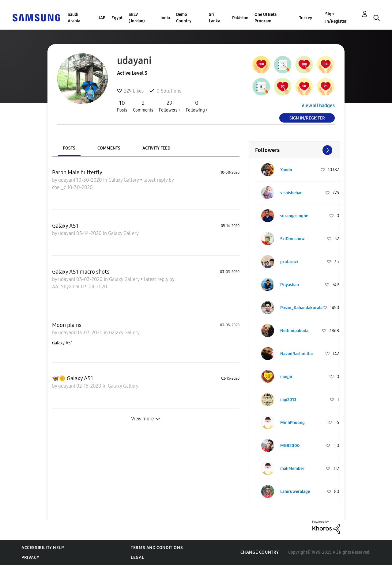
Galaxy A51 (65, 226)
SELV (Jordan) (137, 18)
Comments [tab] (109, 148)
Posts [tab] (69, 148)
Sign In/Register (336, 18)
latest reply (156, 180)
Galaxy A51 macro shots (81, 272)
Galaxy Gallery (124, 180)
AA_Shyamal (66, 287)
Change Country (260, 552)
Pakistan (240, 18)
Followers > (170, 106)
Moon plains (67, 325)
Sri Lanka (215, 18)
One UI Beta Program (266, 18)
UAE (101, 18)
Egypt (117, 18)
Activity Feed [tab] (156, 148)
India (165, 18)
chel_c (60, 187)
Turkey (306, 18)
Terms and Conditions (157, 548)
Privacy (30, 557)
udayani (67, 180)
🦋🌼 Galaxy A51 (73, 378)
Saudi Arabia (74, 18)
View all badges (318, 106)
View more (142, 419)
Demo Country (184, 18)
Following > (197, 106)
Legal (137, 557)
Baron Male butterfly (77, 173)
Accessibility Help (43, 548)
